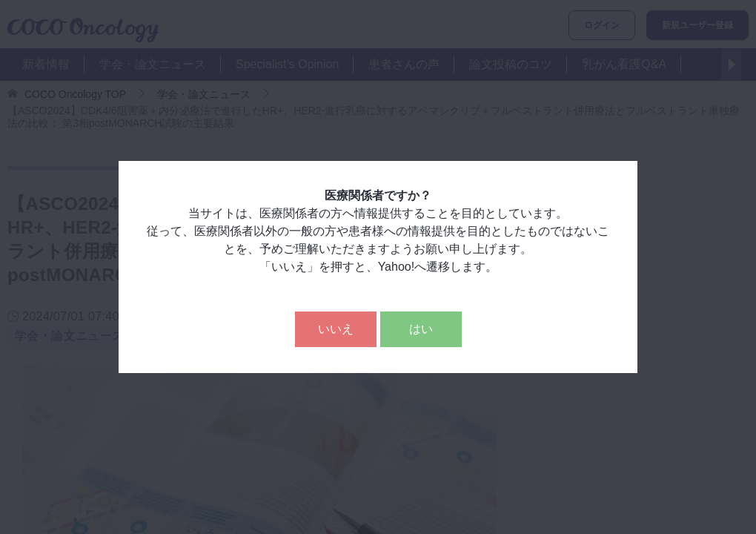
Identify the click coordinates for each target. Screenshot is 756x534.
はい (421, 329)
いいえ (336, 329)
